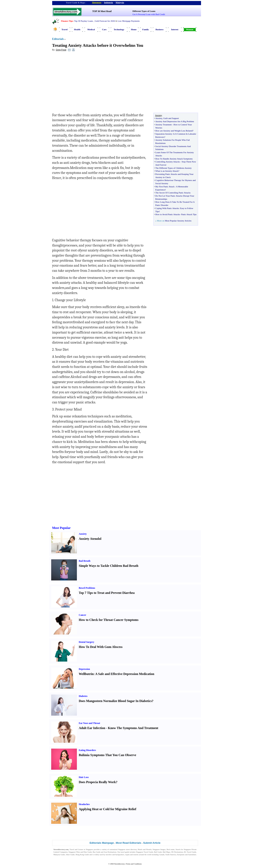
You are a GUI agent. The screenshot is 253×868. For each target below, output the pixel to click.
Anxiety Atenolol (90, 539)
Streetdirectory (119, 864)
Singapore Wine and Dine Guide (80, 852)
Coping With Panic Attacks (167, 208)
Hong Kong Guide (82, 855)
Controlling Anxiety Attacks (168, 162)
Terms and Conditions (134, 864)
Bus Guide (96, 852)
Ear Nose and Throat (90, 723)
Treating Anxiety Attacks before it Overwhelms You (98, 45)
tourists (136, 855)
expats (127, 855)
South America (171, 855)
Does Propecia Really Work (97, 782)
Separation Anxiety (164, 134)
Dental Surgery (87, 642)
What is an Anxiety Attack (167, 171)
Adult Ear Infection (92, 728)
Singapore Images (159, 849)
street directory (131, 849)
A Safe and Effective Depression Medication (125, 674)
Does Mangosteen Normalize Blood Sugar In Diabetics (115, 701)
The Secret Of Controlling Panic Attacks (173, 193)
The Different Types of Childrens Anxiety (174, 168)
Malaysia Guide (59, 855)
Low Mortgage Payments (129, 21)
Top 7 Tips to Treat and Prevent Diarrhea (107, 593)
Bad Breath (85, 561)
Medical (91, 29)
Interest (175, 29)
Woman (190, 29)
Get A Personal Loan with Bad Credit (149, 14)
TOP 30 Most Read (102, 11)
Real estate (171, 849)
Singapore (97, 2)
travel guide (125, 852)
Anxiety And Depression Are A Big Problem (175, 121)
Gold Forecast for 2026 (105, 21)
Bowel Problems (87, 588)
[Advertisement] (84, 83)
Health (77, 29)
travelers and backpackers (115, 855)
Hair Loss (84, 777)
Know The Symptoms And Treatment (133, 728)
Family (146, 29)
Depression (84, 669)
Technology (119, 29)
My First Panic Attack (165, 187)
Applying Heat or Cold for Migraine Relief (108, 809)
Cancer (83, 615)
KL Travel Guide (190, 852)
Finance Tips (67, 21)
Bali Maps (166, 852)
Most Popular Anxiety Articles (178, 221)
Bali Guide (158, 852)
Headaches (84, 804)
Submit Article (152, 843)
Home (134, 29)
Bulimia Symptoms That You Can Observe (108, 755)
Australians (192, 855)
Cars (104, 29)
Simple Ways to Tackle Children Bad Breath (109, 566)
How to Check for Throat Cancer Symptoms (109, 620)
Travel (64, 29)
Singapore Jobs (59, 857)
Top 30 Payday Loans (84, 21)
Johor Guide (70, 855)
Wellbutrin (86, 674)
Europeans (181, 855)
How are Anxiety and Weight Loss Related (174, 131)
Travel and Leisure (76, 849)
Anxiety (159, 118)
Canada (162, 855)
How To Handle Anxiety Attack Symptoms (174, 159)
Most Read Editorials (129, 843)
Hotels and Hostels (145, 849)
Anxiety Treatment (164, 125)
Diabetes (83, 696)
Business (160, 29)
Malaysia (120, 2)
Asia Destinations (110, 852)
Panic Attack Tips (189, 214)
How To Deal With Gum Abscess (101, 647)
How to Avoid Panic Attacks (168, 214)
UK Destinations (177, 852)
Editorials (58, 39)
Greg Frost (61, 50)
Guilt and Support (171, 118)
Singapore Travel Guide (144, 852)
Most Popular (61, 528)
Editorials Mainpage (102, 843)
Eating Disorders (87, 750)
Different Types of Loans (144, 11)
